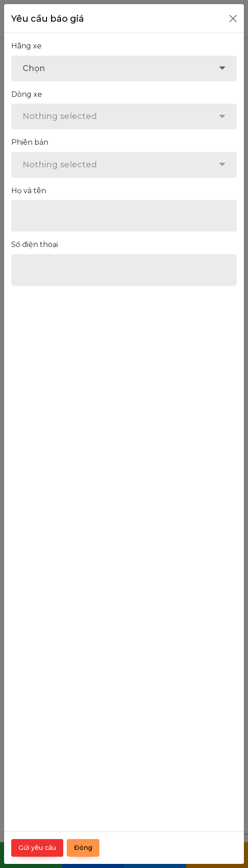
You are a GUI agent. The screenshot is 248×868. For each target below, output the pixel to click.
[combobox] (124, 69)
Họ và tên (29, 191)
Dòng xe (27, 94)
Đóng (83, 848)
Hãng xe (26, 46)
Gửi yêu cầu (37, 848)
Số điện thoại (35, 244)
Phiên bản (30, 142)
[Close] (233, 19)
